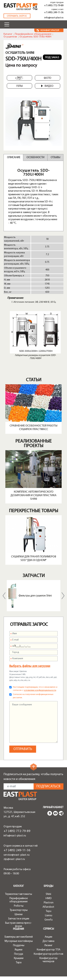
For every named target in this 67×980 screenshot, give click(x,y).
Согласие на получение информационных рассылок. (33, 696)
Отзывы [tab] (55, 157)
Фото (48, 78)
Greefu (49, 920)
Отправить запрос (17, 16)
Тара (19, 963)
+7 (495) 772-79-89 (54, 6)
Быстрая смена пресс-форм (18, 925)
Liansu (49, 916)
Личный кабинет (53, 807)
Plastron (49, 903)
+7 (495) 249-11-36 (54, 13)
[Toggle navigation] (7, 24)
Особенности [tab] (35, 157)
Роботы (19, 906)
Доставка (48, 941)
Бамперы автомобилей (19, 937)
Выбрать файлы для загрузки (30, 666)
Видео (47, 86)
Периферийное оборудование (33, 34)
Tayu (49, 911)
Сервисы (49, 929)
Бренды (49, 886)
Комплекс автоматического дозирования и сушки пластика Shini (33, 495)
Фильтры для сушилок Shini (35, 596)
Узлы (19, 86)
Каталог (8, 34)
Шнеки (18, 914)
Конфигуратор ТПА (49, 950)
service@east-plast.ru (17, 855)
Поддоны (19, 945)
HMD (49, 898)
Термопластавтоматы (18, 894)
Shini (48, 894)
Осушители (10, 37)
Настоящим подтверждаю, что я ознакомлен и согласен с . (35, 689)
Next (63, 596)
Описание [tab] (13, 157)
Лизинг (48, 945)
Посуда (18, 954)
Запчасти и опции (19, 919)
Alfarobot (48, 907)
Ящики (18, 950)
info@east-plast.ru (54, 18)
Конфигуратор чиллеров (48, 960)
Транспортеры (19, 910)
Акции (48, 937)
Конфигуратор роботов (48, 954)
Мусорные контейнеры (19, 941)
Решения (18, 929)
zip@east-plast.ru (14, 859)
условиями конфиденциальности (40, 690)
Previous (4, 596)
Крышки (19, 958)
